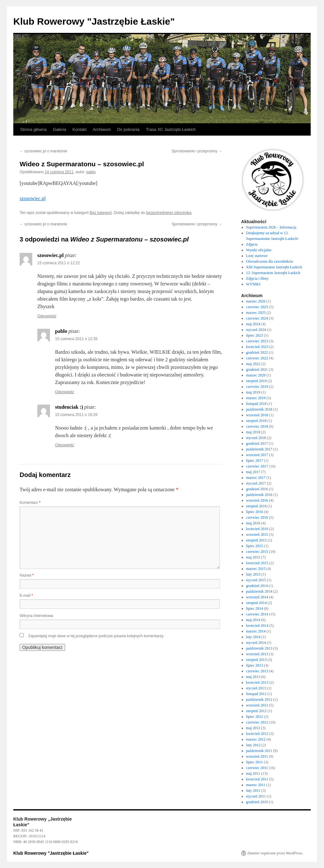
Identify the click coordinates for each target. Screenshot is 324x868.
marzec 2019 (256, 398)
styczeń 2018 (256, 438)
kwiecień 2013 (257, 682)
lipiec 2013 (255, 665)
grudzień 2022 (257, 352)
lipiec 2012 (255, 717)
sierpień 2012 (256, 711)
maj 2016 (253, 523)
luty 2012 (253, 745)
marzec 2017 (256, 478)
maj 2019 (253, 392)
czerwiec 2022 (257, 358)
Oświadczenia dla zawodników (270, 261)
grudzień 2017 (257, 443)
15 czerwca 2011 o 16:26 (76, 415)
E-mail (26, 596)
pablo (91, 172)
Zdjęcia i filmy (257, 278)
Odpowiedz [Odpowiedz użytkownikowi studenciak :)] (65, 445)
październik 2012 (259, 700)
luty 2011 (253, 791)
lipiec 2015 (255, 546)
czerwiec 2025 (257, 307)
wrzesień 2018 (257, 415)
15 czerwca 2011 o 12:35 (76, 339)
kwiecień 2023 (257, 347)
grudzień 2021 (257, 370)
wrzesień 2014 (257, 597)
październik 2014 (259, 591)
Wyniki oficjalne (259, 250)
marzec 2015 (256, 569)
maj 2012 (253, 728)
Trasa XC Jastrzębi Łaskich (171, 129)
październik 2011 (259, 751)
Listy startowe (257, 256)
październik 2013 (259, 648)
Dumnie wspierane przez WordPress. (275, 853)
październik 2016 (259, 495)
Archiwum (102, 129)
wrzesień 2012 (257, 705)
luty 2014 (253, 637)
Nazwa (27, 575)
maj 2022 (253, 364)
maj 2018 (253, 432)
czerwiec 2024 (257, 318)
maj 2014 (253, 620)
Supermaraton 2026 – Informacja (271, 227)
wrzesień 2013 (257, 654)
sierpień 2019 (256, 381)
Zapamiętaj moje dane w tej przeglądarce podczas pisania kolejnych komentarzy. (96, 636)
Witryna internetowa (36, 616)
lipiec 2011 (255, 762)
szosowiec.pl (33, 198)
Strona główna (33, 129)
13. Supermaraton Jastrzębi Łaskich (273, 273)
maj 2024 (253, 324)
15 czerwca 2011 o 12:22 (59, 263)
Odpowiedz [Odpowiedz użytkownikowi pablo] (65, 392)
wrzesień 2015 (257, 535)
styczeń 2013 (256, 688)
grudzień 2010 (257, 802)
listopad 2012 (256, 694)
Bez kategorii (100, 213)
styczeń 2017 (256, 483)
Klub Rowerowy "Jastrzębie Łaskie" (94, 21)
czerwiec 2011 (257, 768)
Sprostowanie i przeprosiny (197, 151)
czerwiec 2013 (257, 671)
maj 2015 (253, 557)
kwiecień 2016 (257, 529)
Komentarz (30, 503)
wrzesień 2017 (257, 455)
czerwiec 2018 (257, 426)
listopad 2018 (256, 404)
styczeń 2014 (256, 643)
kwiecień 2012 (257, 734)
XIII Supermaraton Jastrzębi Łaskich (274, 267)
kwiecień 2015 (257, 563)
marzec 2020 (256, 375)
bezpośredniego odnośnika (169, 213)
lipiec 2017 (255, 461)
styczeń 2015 (256, 580)
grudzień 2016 (257, 489)
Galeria (59, 129)
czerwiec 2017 (257, 466)
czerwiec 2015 (257, 552)
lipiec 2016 (255, 512)
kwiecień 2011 (257, 779)
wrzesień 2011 (257, 756)
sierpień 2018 (256, 421)
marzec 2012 (256, 739)
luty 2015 (253, 574)
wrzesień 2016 (257, 500)
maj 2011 (253, 773)
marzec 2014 (256, 631)
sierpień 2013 (256, 660)
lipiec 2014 (255, 608)
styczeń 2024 (256, 330)
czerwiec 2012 (257, 722)
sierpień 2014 (256, 603)
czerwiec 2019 (257, 387)
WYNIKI (253, 284)
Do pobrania (128, 129)
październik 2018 (259, 409)
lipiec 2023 (255, 335)
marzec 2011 (256, 785)
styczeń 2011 (256, 796)
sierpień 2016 (256, 506)
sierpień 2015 (256, 540)
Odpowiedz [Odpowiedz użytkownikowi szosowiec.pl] (47, 316)
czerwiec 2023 (257, 341)
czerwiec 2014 (257, 614)
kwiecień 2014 (257, 626)
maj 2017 (253, 472)
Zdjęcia (252, 244)
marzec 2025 (256, 313)
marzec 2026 (256, 301)
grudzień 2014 (257, 586)
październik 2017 (259, 449)
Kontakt (79, 129)
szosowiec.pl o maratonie (43, 151)
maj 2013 (253, 677)
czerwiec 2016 (257, 517)
